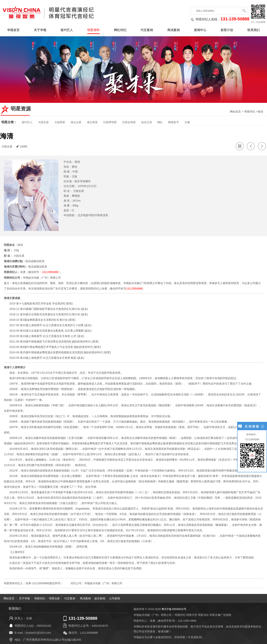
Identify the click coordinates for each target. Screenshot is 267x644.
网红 (160, 122)
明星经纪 (250, 112)
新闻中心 (200, 30)
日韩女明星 (129, 122)
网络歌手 (174, 122)
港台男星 (92, 122)
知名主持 (147, 122)
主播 (187, 122)
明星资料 (93, 30)
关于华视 (40, 30)
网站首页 (235, 112)
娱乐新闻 (100, 598)
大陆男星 (60, 122)
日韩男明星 (110, 122)
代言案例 (147, 30)
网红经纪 (120, 30)
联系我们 (254, 30)
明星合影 (54, 598)
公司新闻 (115, 598)
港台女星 (76, 122)
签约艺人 (67, 30)
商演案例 (174, 30)
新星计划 (227, 30)
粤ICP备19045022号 (174, 609)
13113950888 (50, 272)
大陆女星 (43, 122)
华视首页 (13, 30)
